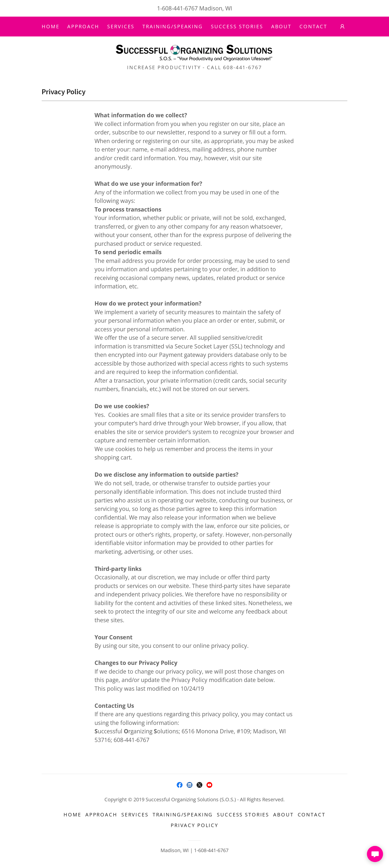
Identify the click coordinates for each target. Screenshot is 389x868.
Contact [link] (313, 26)
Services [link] (121, 26)
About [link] (281, 26)
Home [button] (72, 815)
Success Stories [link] (237, 26)
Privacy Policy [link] (194, 825)
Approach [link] (83, 26)
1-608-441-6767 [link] (177, 8)
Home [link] (50, 26)
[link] (194, 52)
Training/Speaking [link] (173, 26)
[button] (342, 27)
